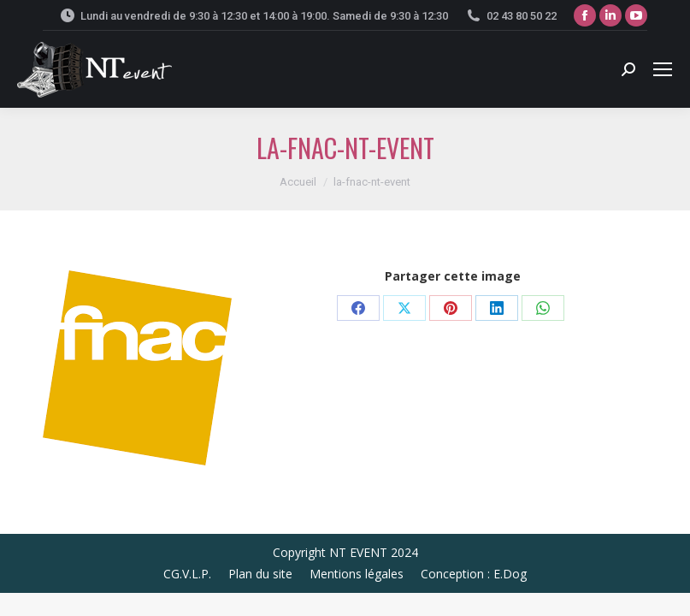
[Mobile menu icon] (663, 69)
